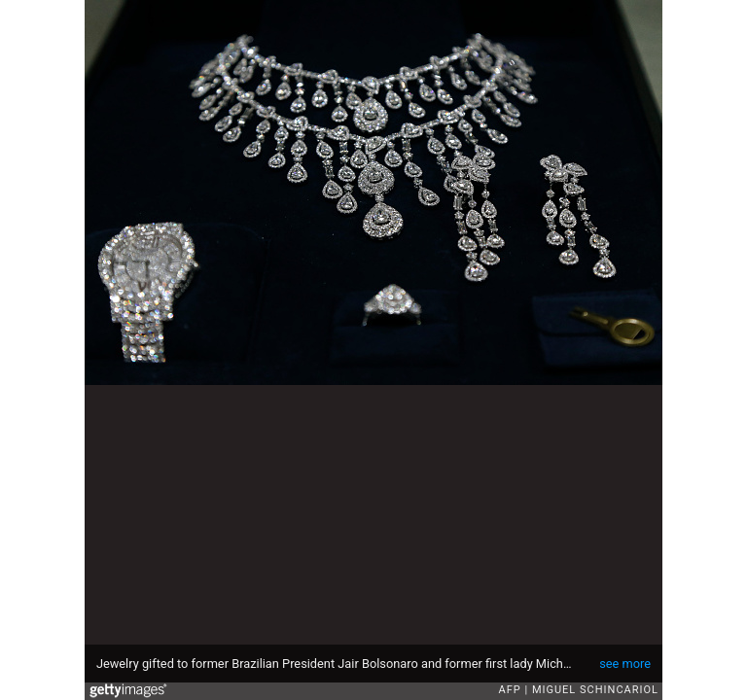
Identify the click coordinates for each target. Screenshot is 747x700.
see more (625, 664)
